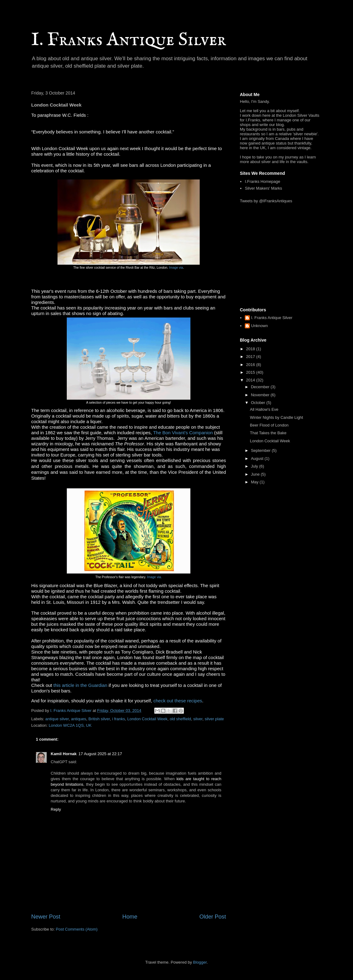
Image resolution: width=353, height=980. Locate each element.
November (261, 395)
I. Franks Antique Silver (129, 40)
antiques (79, 719)
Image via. (155, 577)
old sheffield (180, 719)
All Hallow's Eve (264, 409)
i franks (119, 719)
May (255, 482)
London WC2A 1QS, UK (70, 725)
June (256, 474)
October (259, 403)
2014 (251, 380)
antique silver (57, 719)
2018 (251, 349)
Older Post (213, 917)
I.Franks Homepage (262, 181)
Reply (56, 809)
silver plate (214, 719)
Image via (176, 268)
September (261, 450)
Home (130, 917)
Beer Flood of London (269, 425)
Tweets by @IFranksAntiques (266, 201)
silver (198, 719)
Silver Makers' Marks (263, 188)
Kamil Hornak (64, 754)
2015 (251, 372)
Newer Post (46, 917)
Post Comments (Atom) (77, 929)
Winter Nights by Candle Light (276, 417)
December (261, 387)
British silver (99, 719)
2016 (251, 365)
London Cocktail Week (147, 719)
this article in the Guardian (80, 685)
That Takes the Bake (268, 433)
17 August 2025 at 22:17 (100, 754)
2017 (251, 357)
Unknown (259, 326)
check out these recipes (178, 701)
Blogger (200, 962)
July (255, 466)
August (258, 458)
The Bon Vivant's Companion (183, 433)
